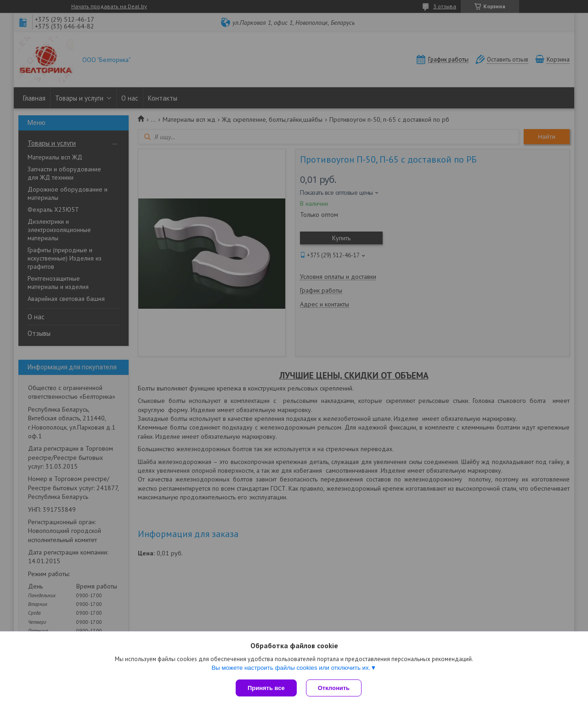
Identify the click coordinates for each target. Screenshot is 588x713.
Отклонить (334, 688)
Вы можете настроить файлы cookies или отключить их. (291, 668)
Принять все (266, 688)
